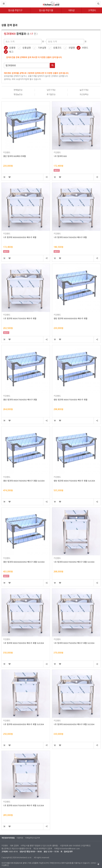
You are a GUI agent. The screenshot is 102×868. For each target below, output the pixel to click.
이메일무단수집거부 (32, 838)
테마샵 (71, 10)
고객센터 (92, 10)
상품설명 (27, 48)
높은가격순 (84, 90)
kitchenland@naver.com (70, 849)
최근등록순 (84, 94)
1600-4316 (13, 852)
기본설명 (42, 48)
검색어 (4, 63)
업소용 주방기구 (15, 10)
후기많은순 (51, 94)
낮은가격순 (51, 90)
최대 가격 (2, 21)
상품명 (12, 48)
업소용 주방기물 (46, 10)
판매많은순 (18, 90)
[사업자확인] (86, 846)
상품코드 (57, 48)
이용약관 (20, 838)
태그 (11, 52)
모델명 (72, 48)
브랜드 (85, 48)
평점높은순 (18, 94)
